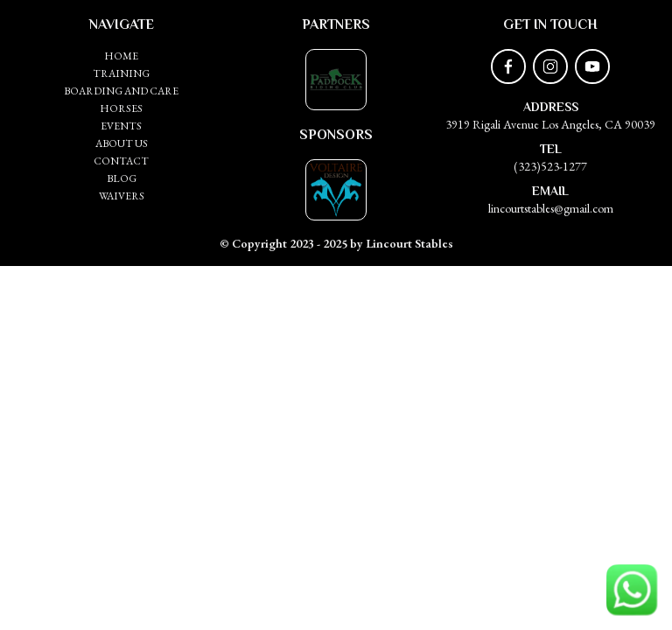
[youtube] (592, 66)
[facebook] (508, 66)
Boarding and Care (121, 91)
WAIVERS (122, 196)
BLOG (122, 178)
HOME (121, 56)
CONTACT (121, 161)
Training (121, 73)
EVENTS (121, 126)
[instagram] (550, 66)
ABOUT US (122, 143)
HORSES (121, 108)
